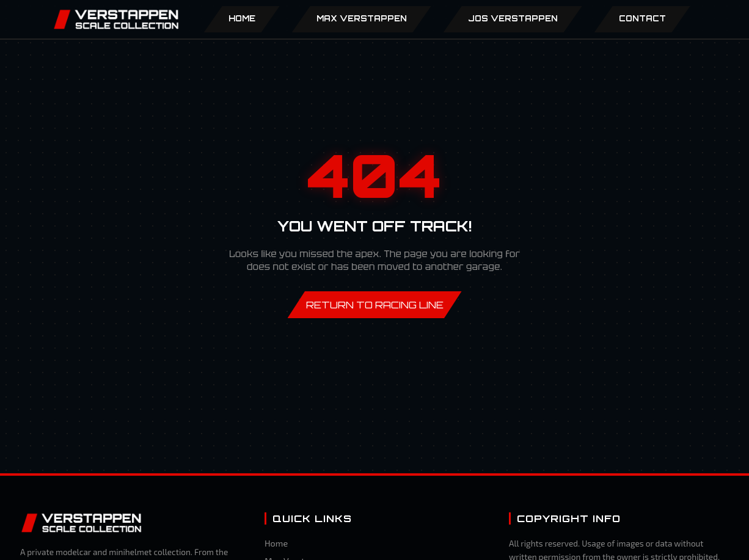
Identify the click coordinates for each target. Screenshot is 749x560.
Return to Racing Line (375, 305)
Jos (513, 18)
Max (362, 18)
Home (242, 18)
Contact (642, 18)
